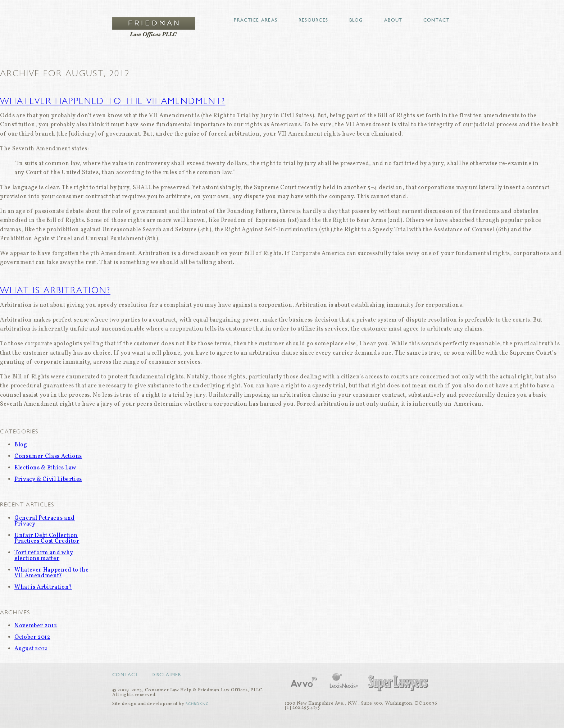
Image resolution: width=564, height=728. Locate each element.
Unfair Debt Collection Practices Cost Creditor (47, 538)
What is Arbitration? (55, 290)
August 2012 (31, 649)
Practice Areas (256, 20)
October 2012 (32, 637)
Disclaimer (167, 675)
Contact (436, 20)
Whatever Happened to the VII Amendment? (113, 101)
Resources (313, 20)
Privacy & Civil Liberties (48, 479)
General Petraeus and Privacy (45, 521)
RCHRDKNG (197, 704)
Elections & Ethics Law (45, 468)
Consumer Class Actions (48, 456)
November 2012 (36, 626)
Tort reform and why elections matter (44, 556)
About (393, 20)
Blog (356, 20)
